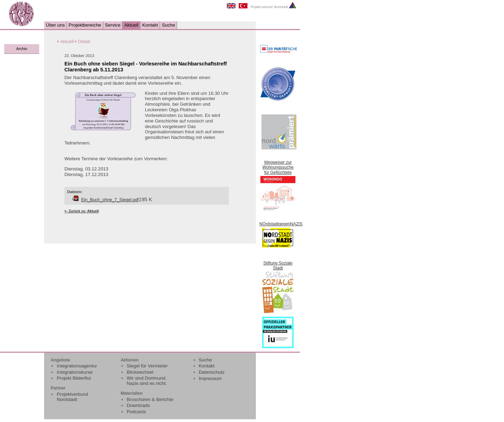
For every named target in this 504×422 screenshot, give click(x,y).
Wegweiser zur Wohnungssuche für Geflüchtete (278, 167)
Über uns (55, 25)
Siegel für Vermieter (147, 366)
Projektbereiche (85, 25)
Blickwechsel (140, 372)
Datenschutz (212, 372)
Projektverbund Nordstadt (72, 397)
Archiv (22, 49)
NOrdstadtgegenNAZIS (281, 224)
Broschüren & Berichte (150, 399)
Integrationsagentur (77, 366)
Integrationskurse (75, 372)
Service (113, 25)
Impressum (210, 378)
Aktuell (131, 25)
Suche (168, 25)
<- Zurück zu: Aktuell (82, 211)
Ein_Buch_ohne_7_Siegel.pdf (110, 200)
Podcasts (136, 412)
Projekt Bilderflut (74, 378)
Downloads (138, 405)
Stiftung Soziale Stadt (278, 266)
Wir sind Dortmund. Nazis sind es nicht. (147, 381)
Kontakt (150, 25)
